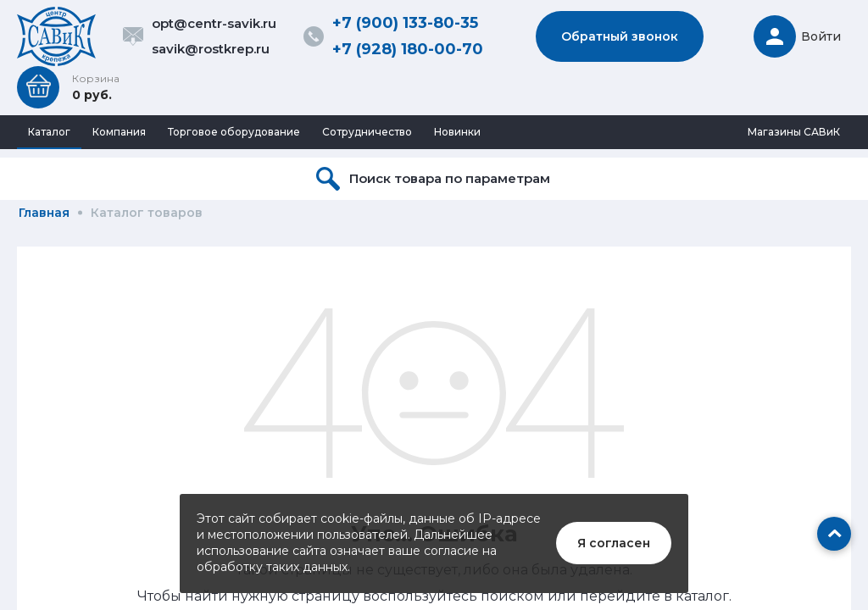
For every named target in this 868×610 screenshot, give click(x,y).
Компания (119, 132)
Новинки (457, 132)
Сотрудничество (367, 132)
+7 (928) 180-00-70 (408, 49)
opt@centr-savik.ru (214, 23)
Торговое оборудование (234, 132)
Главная (44, 213)
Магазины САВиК (794, 132)
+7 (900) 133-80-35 (405, 23)
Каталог (49, 132)
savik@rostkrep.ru (211, 49)
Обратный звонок (620, 36)
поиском (512, 596)
